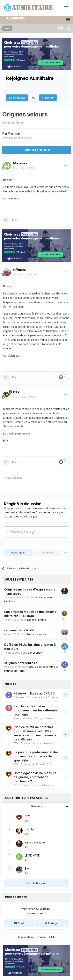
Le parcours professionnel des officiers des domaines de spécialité (36, 756)
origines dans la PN (19, 630)
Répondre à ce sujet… (23, 532)
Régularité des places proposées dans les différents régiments (36, 710)
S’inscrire (48, 97)
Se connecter (17, 97)
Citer (15, 220)
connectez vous (48, 512)
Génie (28, 137)
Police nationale (36, 634)
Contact (42, 937)
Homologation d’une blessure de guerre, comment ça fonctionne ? (35, 777)
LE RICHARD (32, 855)
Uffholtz (19, 270)
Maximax (14, 133)
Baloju (17, 718)
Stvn (28, 868)
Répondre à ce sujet (36, 150)
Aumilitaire (15, 18)
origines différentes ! (21, 663)
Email (19, 923)
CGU (52, 937)
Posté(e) (24, 168)
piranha (29, 829)
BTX (17, 392)
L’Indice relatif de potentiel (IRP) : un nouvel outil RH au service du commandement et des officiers (36, 733)
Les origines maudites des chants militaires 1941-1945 (30, 614)
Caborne (19, 697)
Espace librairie (37, 620)
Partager (18, 553)
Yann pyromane (35, 842)
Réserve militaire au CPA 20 (34, 693)
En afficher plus (37, 883)
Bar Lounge (35, 652)
